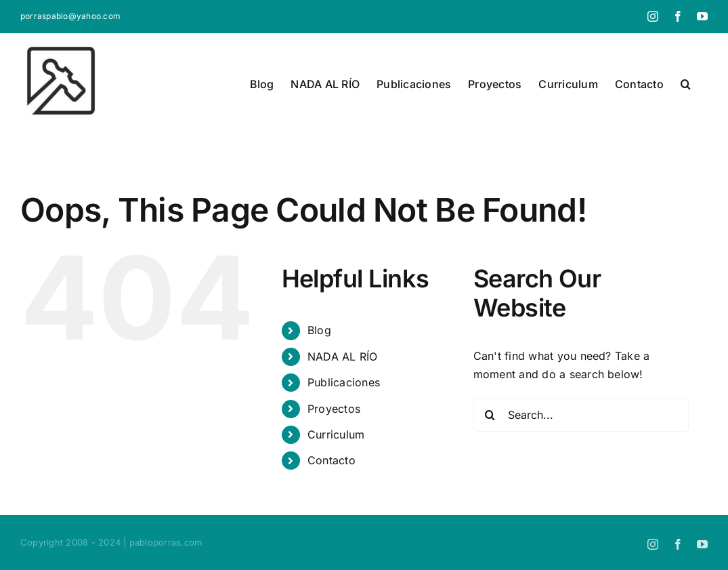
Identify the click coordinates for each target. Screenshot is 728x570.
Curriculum (336, 434)
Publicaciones (344, 382)
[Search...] (581, 415)
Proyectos (334, 409)
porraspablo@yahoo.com (70, 16)
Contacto (331, 460)
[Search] (490, 415)
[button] (686, 84)
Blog (319, 330)
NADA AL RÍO (343, 357)
